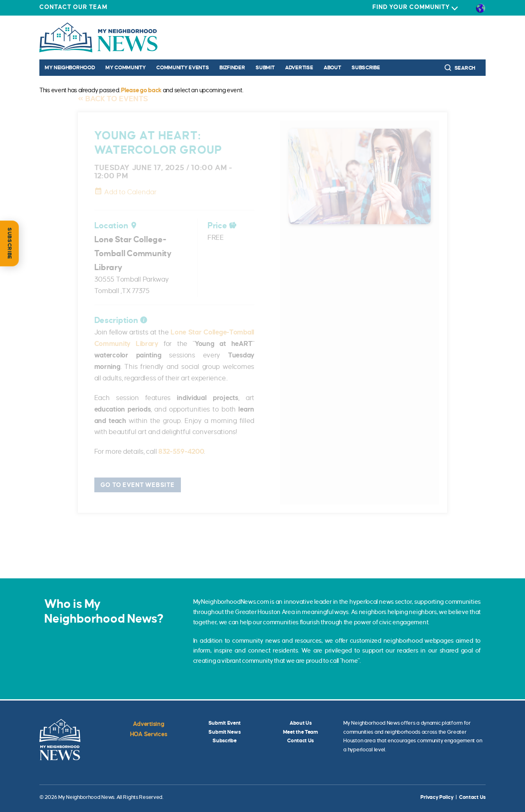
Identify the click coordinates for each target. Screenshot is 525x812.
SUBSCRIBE (9, 243)
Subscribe (366, 68)
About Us (301, 723)
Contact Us (300, 741)
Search (460, 68)
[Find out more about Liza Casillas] (262, 542)
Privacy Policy (437, 797)
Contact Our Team (73, 7)
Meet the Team (301, 732)
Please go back (141, 90)
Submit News (224, 732)
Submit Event (225, 723)
